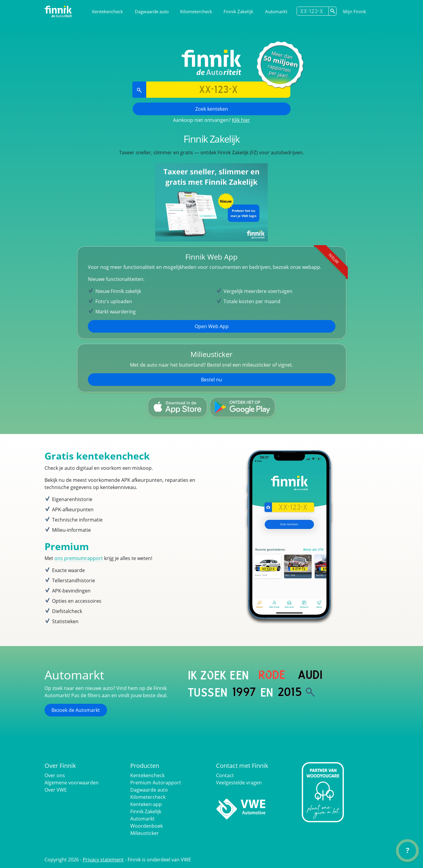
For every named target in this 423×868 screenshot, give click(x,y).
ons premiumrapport (79, 558)
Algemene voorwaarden (72, 783)
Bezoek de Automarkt (76, 710)
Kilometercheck (196, 11)
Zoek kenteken (212, 109)
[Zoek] (310, 692)
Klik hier (241, 120)
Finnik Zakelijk (238, 11)
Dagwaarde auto (152, 11)
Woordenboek (147, 826)
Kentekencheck (108, 11)
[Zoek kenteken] (333, 11)
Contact (225, 775)
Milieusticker (145, 833)
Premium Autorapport (156, 783)
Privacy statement (103, 860)
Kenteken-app (146, 804)
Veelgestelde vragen (239, 783)
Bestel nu (211, 380)
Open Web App (212, 326)
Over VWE (56, 790)
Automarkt (276, 11)
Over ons (55, 775)
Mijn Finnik (355, 11)
